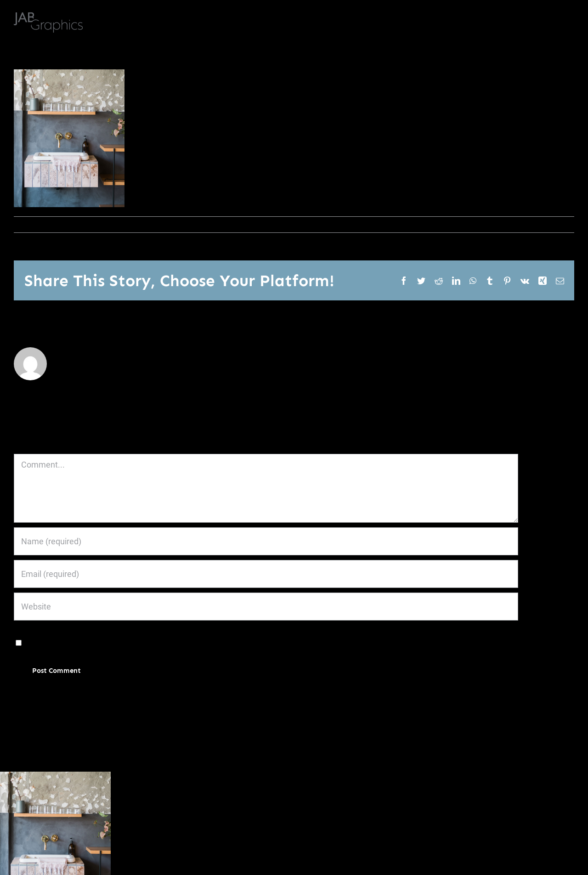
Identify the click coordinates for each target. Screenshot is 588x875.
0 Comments (114, 224)
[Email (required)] (266, 574)
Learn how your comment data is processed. (240, 698)
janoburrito (35, 224)
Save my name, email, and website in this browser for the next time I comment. (167, 642)
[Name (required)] (266, 541)
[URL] (266, 607)
